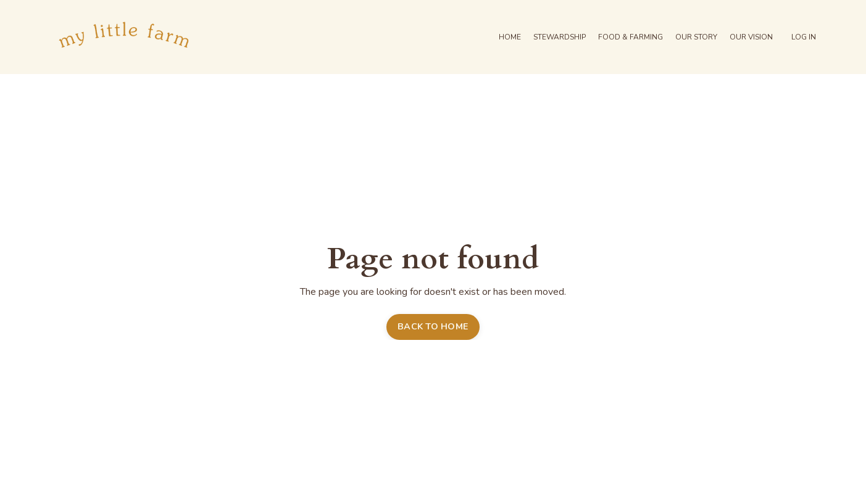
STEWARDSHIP (560, 37)
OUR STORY (696, 37)
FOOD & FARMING (631, 37)
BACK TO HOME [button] (433, 326)
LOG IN (804, 37)
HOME (510, 37)
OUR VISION (751, 37)
